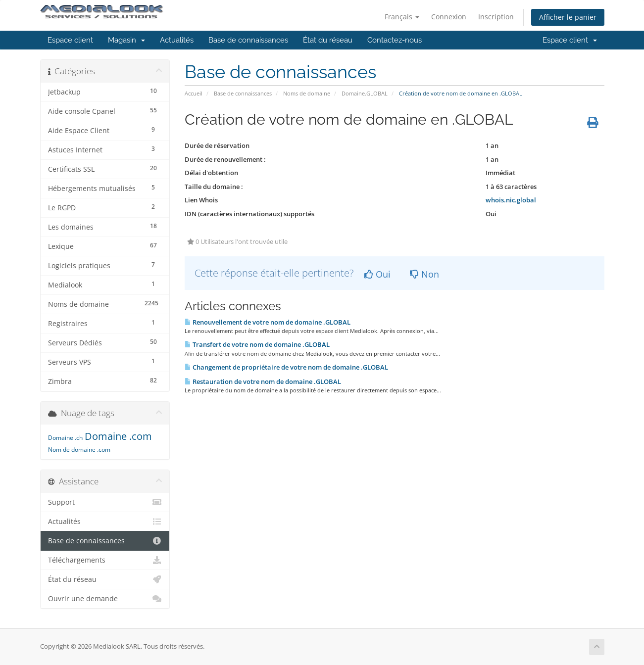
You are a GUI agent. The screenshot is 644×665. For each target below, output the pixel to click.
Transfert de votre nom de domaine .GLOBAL (257, 344)
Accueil (194, 93)
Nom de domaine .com (79, 450)
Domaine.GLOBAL (365, 93)
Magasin (126, 40)
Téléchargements (105, 560)
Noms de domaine (307, 93)
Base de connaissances (248, 40)
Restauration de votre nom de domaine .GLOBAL (263, 381)
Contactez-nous (395, 40)
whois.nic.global (511, 200)
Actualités (177, 40)
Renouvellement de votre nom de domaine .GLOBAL (268, 322)
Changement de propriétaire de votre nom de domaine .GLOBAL (286, 367)
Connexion (449, 17)
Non (424, 274)
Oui (377, 274)
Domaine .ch (65, 438)
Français (402, 17)
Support (105, 502)
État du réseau (328, 40)
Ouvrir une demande (105, 599)
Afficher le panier (568, 17)
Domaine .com (118, 436)
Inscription (496, 17)
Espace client (70, 40)
